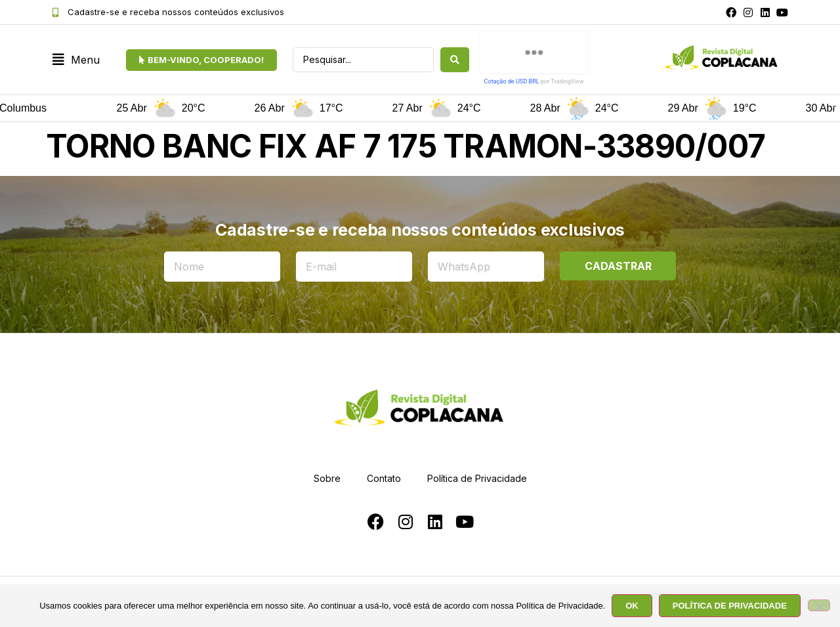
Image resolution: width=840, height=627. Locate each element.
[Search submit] (455, 60)
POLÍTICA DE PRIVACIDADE (730, 606)
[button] (76, 60)
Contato (384, 478)
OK (632, 606)
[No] (819, 605)
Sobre (327, 478)
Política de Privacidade (477, 478)
